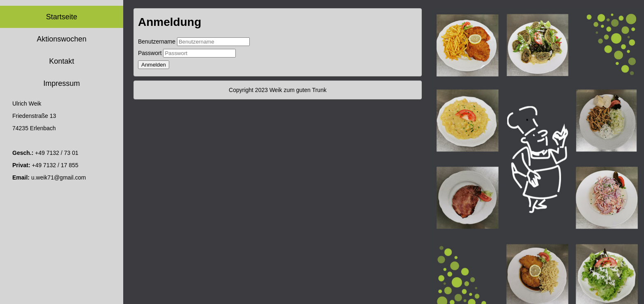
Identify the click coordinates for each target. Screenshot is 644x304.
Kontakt (61, 61)
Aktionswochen (61, 39)
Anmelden (154, 65)
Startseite (62, 17)
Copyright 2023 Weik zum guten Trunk (278, 90)
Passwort (150, 53)
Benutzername (157, 41)
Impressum (61, 83)
